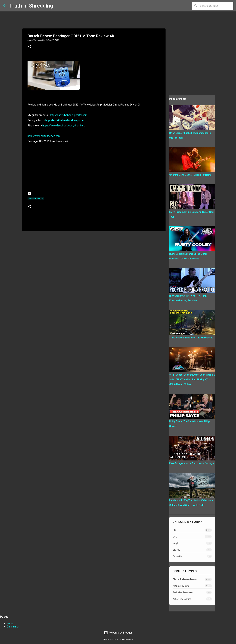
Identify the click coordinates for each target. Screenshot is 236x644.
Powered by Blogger (118, 633)
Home (10, 623)
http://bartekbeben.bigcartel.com (69, 115)
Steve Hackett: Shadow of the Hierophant (191, 338)
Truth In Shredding (31, 6)
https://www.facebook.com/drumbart (64, 126)
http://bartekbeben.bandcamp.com (65, 120)
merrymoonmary (126, 639)
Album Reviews (192, 586)
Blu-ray (192, 550)
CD (192, 530)
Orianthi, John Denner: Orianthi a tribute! (191, 175)
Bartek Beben (36, 199)
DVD (192, 537)
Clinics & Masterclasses (192, 579)
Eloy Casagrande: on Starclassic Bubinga (192, 463)
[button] (29, 47)
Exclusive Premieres (192, 592)
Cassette (192, 556)
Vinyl (192, 543)
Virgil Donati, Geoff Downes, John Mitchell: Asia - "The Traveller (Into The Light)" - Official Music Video (192, 379)
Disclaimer (13, 627)
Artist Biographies (192, 599)
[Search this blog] (216, 6)
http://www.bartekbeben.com (44, 136)
